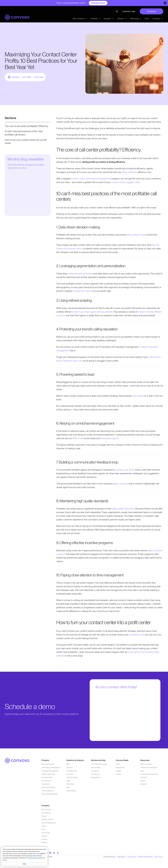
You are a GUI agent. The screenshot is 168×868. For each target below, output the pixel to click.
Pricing (44, 816)
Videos (143, 781)
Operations (95, 771)
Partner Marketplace (49, 823)
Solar (68, 787)
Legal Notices (121, 857)
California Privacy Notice (145, 857)
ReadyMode (120, 767)
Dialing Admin (96, 777)
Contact (44, 839)
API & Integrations (48, 791)
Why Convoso (46, 810)
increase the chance (82, 291)
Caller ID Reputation (48, 774)
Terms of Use (158, 857)
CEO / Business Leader (99, 764)
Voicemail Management (50, 794)
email (80, 438)
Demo (147, 19)
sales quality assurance (123, 509)
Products (45, 760)
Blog (142, 771)
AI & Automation (47, 777)
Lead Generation (72, 777)
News (44, 829)
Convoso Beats (122, 760)
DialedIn (119, 771)
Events (44, 826)
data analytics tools (136, 235)
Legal (68, 781)
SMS (75, 438)
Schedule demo (98, 3)
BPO (68, 764)
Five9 (118, 764)
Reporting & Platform (49, 787)
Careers (44, 843)
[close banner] (165, 3)
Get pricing (151, 11)
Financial (69, 767)
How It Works (46, 813)
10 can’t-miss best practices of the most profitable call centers (24, 133)
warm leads (138, 396)
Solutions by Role (98, 760)
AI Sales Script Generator (149, 767)
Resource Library (146, 764)
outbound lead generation (80, 274)
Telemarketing (71, 791)
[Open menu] (28, 119)
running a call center (125, 470)
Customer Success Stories (149, 774)
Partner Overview (48, 819)
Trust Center (46, 833)
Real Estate (70, 784)
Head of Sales (96, 767)
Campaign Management (50, 771)
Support (44, 836)
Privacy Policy (132, 857)
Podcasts (144, 777)
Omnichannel (46, 781)
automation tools (136, 635)
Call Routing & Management (51, 767)
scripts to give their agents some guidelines (92, 312)
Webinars (144, 784)
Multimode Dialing (48, 764)
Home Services (72, 771)
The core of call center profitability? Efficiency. (27, 126)
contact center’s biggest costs (125, 182)
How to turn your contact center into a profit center (26, 142)
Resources (145, 760)
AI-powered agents (109, 438)
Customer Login (129, 11)
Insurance (70, 774)
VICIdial (118, 774)
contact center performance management (91, 179)
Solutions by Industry (75, 760)
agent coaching (121, 484)
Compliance (46, 784)
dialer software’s (130, 172)
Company (46, 805)
